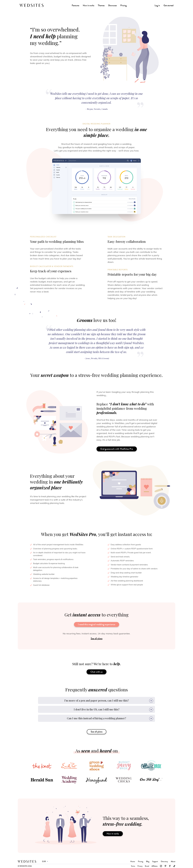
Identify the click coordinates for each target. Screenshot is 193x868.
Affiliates (155, 866)
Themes (101, 6)
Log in (157, 6)
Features (75, 6)
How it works (88, 6)
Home (133, 861)
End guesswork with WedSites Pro (117, 449)
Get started (169, 6)
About (173, 861)
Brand (147, 866)
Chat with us (96, 672)
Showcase (112, 6)
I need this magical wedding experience (97, 624)
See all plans (97, 639)
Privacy (140, 866)
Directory (164, 861)
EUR (44, 861)
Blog (148, 861)
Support (155, 861)
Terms (133, 866)
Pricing (123, 6)
